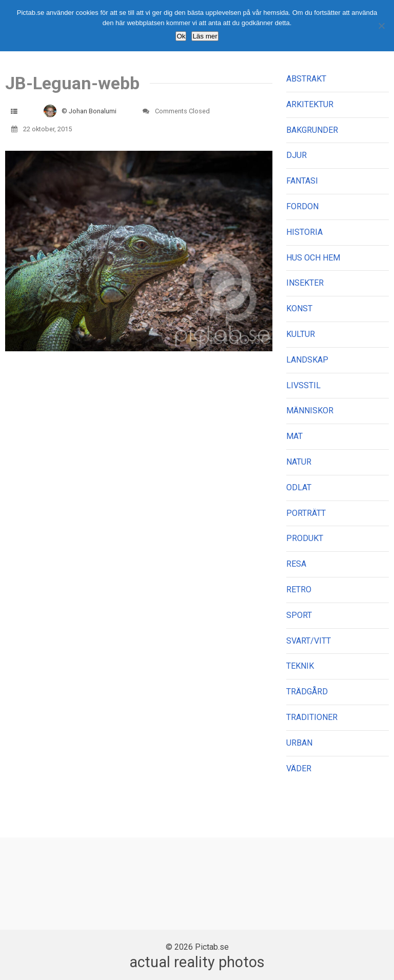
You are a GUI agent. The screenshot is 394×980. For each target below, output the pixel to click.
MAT (294, 436)
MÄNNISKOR (310, 411)
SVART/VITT (309, 641)
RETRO (299, 589)
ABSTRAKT (306, 79)
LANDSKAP (307, 360)
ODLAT (299, 487)
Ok (181, 36)
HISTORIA (304, 232)
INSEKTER (305, 283)
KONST (299, 308)
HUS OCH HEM (313, 258)
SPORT (299, 615)
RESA (296, 564)
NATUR (299, 462)
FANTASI (302, 181)
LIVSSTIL (303, 385)
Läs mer (205, 36)
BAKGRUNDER (312, 130)
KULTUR (301, 334)
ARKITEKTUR (310, 104)
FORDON (302, 206)
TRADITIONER (312, 717)
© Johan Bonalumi (89, 111)
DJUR (297, 155)
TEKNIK (300, 666)
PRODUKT (305, 538)
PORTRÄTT (306, 513)
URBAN (299, 743)
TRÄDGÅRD (307, 692)
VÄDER (299, 768)
